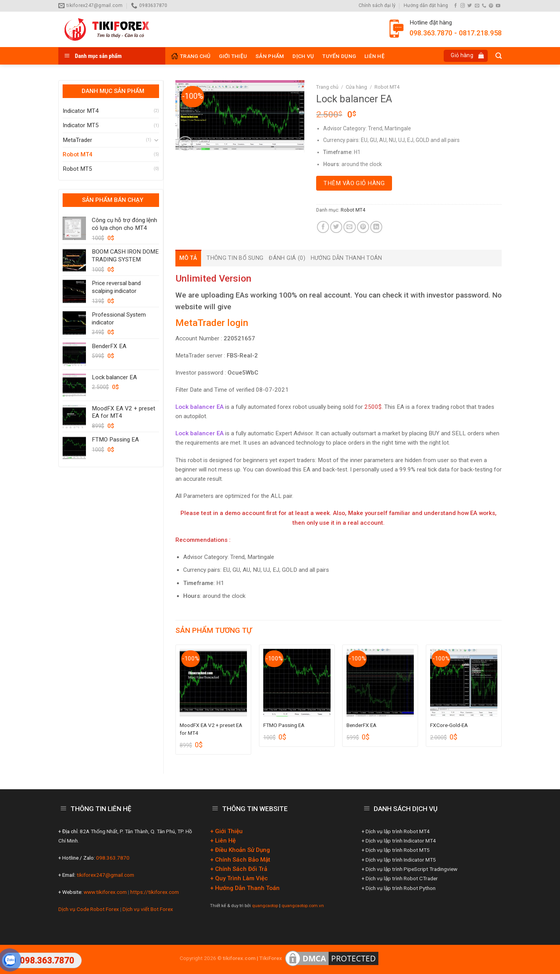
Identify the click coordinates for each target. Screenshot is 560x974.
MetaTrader (77, 140)
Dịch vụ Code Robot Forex (89, 909)
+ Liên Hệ (223, 841)
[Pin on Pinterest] (363, 227)
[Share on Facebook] (323, 227)
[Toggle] (156, 140)
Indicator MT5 (81, 125)
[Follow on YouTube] (498, 6)
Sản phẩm (270, 56)
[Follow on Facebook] (456, 6)
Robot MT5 (77, 169)
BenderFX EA (361, 725)
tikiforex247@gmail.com (105, 875)
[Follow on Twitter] (470, 6)
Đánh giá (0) (287, 258)
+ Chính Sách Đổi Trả (239, 869)
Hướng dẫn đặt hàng (426, 5)
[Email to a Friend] (349, 227)
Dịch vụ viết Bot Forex (148, 909)
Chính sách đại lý (377, 5)
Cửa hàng (356, 87)
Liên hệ (374, 56)
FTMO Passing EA (284, 725)
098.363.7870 (112, 858)
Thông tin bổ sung (235, 258)
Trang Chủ (191, 56)
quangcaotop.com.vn (303, 906)
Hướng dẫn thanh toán (346, 258)
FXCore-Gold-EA (449, 725)
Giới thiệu (233, 56)
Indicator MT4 (81, 111)
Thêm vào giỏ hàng (354, 183)
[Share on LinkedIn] (376, 227)
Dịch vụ (303, 56)
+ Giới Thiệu (226, 831)
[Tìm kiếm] (499, 56)
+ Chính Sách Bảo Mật (240, 860)
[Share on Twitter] (336, 227)
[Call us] (484, 6)
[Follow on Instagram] (463, 6)
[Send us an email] (477, 6)
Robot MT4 (78, 154)
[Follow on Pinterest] (491, 6)
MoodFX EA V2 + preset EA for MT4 (211, 729)
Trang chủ (327, 87)
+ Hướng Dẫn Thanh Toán (245, 888)
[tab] (188, 258)
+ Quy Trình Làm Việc (239, 878)
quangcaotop (265, 906)
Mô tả (188, 258)
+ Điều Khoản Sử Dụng (240, 850)
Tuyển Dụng (339, 56)
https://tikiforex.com (155, 892)
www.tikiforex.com (105, 892)
